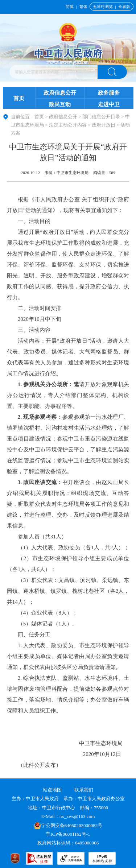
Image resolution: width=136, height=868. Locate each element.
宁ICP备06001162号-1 (69, 834)
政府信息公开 (60, 93)
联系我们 (84, 790)
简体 (70, 7)
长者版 (124, 7)
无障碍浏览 (103, 7)
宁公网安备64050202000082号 (68, 825)
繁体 (83, 7)
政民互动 (60, 104)
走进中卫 (109, 104)
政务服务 (109, 93)
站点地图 (52, 790)
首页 (19, 98)
